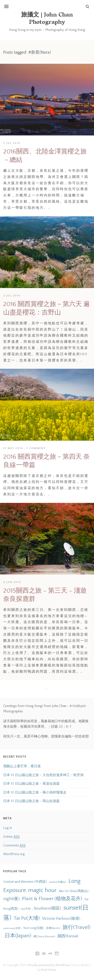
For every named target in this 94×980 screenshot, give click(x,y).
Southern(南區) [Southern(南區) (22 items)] (47, 908)
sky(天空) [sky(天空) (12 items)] (26, 909)
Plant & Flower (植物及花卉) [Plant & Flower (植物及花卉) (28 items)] (52, 899)
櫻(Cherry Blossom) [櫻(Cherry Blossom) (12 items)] (44, 937)
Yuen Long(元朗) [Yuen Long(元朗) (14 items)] (33, 928)
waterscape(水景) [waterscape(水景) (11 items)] (12, 928)
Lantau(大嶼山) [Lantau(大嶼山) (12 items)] (58, 882)
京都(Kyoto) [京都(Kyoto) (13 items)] (53, 928)
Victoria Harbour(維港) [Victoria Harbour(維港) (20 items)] (61, 919)
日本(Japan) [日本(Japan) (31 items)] (18, 936)
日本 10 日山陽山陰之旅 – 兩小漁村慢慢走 (35, 792)
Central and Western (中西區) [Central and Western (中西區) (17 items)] (25, 882)
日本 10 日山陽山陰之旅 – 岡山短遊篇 (31, 801)
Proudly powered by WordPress (49, 965)
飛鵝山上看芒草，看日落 (22, 766)
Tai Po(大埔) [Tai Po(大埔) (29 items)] (27, 918)
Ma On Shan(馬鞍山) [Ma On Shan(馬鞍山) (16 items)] (74, 891)
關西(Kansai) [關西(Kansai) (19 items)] (68, 936)
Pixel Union (49, 970)
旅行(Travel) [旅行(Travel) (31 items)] (76, 927)
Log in (8, 828)
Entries (11, 837)
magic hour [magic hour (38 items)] (42, 890)
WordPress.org (14, 854)
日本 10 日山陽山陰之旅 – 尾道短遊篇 (31, 784)
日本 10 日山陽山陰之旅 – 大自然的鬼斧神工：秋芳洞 (43, 775)
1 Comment (36, 448)
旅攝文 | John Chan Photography (47, 19)
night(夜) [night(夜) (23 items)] (11, 899)
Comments (14, 846)
